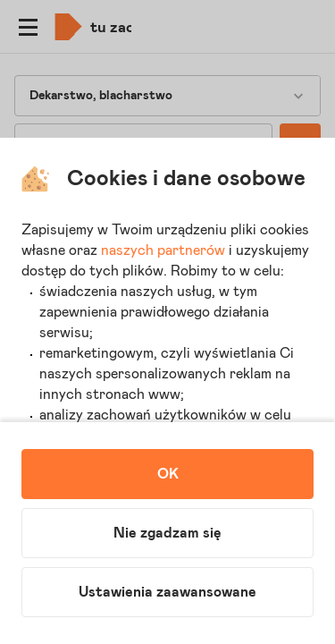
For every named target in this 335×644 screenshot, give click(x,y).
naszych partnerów (163, 250)
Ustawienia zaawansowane (167, 592)
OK (168, 474)
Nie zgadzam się (167, 533)
